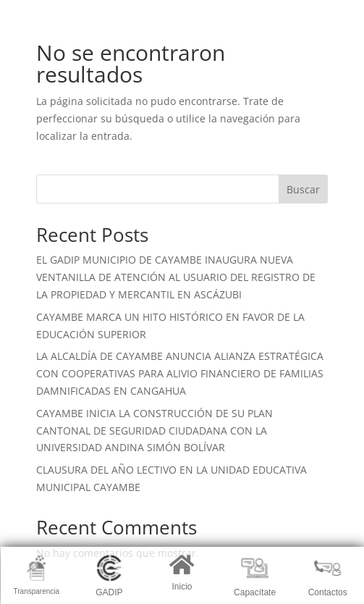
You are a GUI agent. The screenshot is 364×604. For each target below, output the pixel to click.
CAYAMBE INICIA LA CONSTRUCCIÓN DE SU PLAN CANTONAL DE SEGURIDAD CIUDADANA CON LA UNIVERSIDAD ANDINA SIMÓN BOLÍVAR (155, 431)
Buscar (303, 189)
